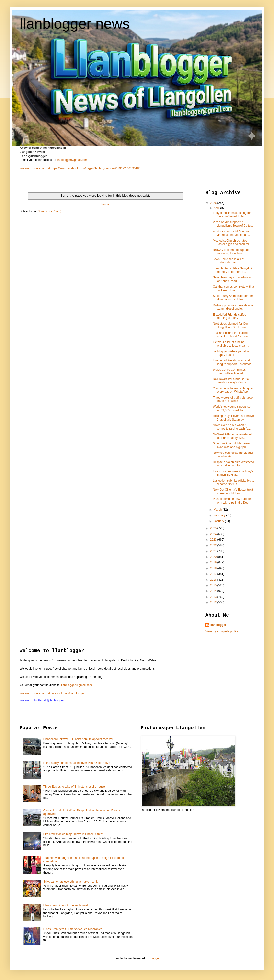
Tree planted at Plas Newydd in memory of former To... (233, 270)
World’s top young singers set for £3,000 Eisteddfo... (232, 408)
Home (105, 204)
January (219, 521)
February (220, 515)
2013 (214, 597)
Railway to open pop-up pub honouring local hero (231, 252)
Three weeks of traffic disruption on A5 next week (234, 399)
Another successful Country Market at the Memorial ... (231, 233)
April (217, 208)
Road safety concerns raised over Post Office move (77, 763)
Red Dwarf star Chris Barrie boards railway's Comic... (231, 381)
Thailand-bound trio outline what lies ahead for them (231, 335)
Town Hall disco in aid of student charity (229, 261)
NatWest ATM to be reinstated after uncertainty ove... (232, 436)
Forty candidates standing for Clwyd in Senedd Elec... (232, 215)
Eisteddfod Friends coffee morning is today (229, 316)
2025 (214, 528)
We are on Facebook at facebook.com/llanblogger (52, 693)
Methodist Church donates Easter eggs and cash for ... (233, 242)
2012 (214, 602)
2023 (214, 540)
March (218, 510)
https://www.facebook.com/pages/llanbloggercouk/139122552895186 (96, 168)
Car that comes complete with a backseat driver (233, 288)
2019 (214, 562)
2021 (214, 551)
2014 (214, 591)
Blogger (154, 958)
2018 (214, 568)
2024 (214, 534)
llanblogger (218, 625)
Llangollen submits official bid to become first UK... (234, 482)
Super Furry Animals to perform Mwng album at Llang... (233, 298)
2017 (214, 574)
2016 (214, 580)
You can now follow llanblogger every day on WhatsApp (233, 390)
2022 (214, 545)
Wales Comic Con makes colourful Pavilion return (230, 371)
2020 (214, 557)
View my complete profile (222, 631)
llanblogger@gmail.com (72, 160)
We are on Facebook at (35, 168)
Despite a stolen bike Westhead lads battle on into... (234, 464)
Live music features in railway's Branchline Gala (233, 473)
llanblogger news (75, 24)
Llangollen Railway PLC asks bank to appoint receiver (78, 739)
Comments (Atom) (49, 211)
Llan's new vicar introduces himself (66, 905)
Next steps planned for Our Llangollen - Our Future (230, 325)
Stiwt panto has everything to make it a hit (70, 882)
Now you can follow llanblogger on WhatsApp (233, 454)
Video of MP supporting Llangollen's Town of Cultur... (233, 224)
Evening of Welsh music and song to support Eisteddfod (232, 362)
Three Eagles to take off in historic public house (74, 787)
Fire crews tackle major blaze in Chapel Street (73, 834)
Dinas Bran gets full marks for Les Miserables (73, 929)
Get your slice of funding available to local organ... (231, 344)
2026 (214, 203)
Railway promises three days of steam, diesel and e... (233, 307)
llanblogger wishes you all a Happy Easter (231, 353)
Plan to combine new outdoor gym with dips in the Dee (232, 501)
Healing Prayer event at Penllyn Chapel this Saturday (233, 418)
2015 (214, 585)
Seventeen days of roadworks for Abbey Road (232, 279)
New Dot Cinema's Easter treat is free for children (233, 491)
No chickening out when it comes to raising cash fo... (232, 427)
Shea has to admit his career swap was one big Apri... (232, 445)
